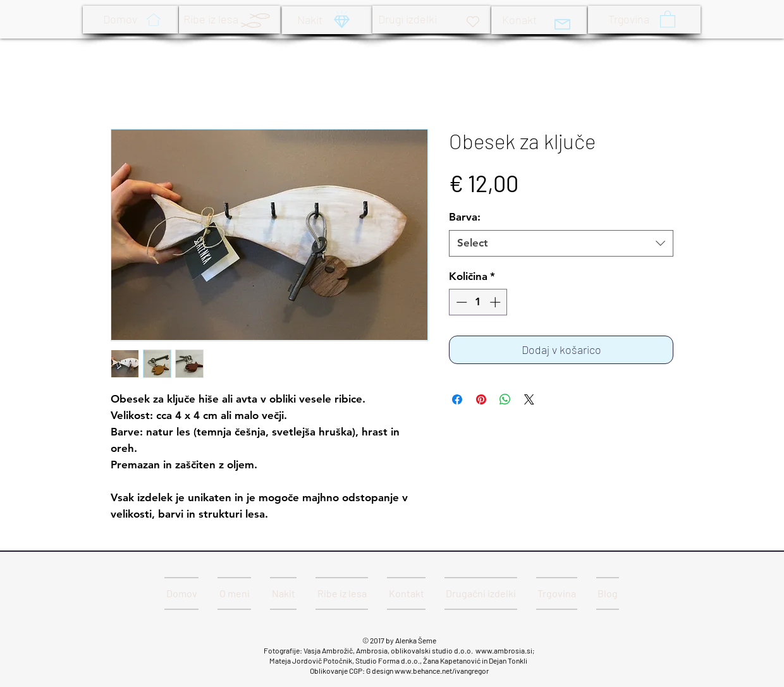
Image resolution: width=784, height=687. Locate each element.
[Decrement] (460, 302)
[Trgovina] (644, 20)
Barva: (465, 217)
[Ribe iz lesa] (230, 20)
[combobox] (561, 243)
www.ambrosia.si (504, 650)
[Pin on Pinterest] (481, 399)
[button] (668, 19)
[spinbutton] (478, 302)
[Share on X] (529, 399)
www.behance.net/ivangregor (442, 671)
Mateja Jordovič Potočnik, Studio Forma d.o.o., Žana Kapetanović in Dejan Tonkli (399, 660)
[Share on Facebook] (457, 399)
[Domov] (131, 20)
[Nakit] (327, 20)
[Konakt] (539, 20)
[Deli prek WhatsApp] (505, 399)
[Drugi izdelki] (432, 20)
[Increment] (496, 302)
